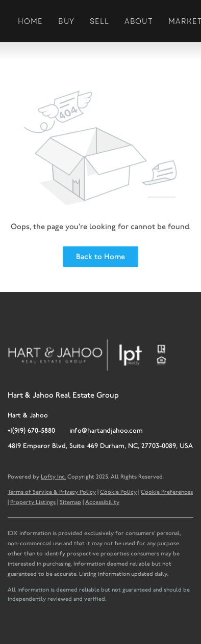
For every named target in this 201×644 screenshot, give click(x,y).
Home (30, 21)
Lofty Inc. (53, 477)
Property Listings (33, 502)
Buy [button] (66, 21)
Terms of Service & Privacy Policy (52, 492)
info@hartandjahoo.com (106, 430)
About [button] (139, 21)
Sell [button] (99, 21)
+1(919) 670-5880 (31, 430)
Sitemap (70, 502)
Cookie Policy (118, 492)
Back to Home (100, 257)
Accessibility (102, 502)
